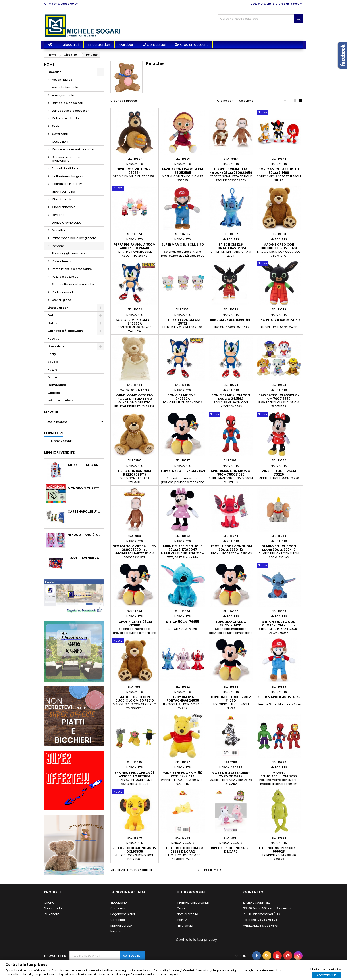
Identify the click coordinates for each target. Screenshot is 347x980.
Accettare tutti (327, 975)
